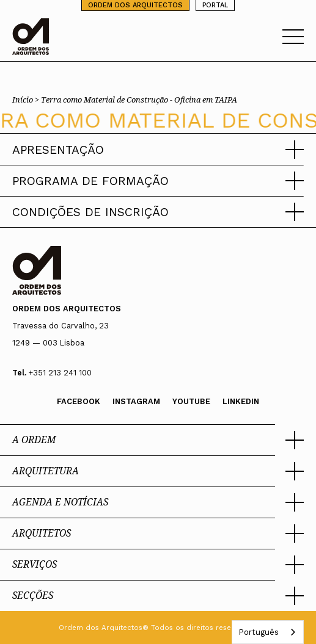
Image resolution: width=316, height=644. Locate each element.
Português (259, 632)
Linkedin (241, 401)
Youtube (191, 401)
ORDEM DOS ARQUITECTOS (135, 5)
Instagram (136, 401)
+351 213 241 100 (60, 373)
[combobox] (268, 632)
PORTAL (215, 5)
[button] (158, 150)
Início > (27, 99)
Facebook (79, 401)
